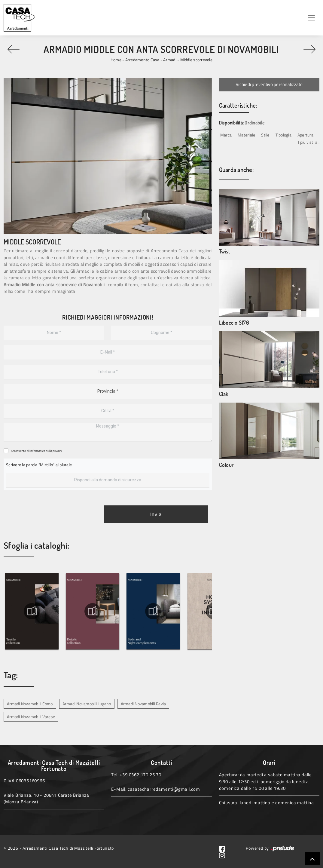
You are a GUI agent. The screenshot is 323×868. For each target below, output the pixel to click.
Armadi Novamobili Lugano (87, 704)
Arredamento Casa (142, 60)
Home (116, 60)
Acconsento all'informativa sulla (36, 451)
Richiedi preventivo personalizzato (269, 84)
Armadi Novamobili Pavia (143, 704)
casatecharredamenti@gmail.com (164, 789)
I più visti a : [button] (309, 142)
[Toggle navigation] (311, 18)
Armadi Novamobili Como (30, 704)
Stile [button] (265, 135)
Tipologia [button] (283, 135)
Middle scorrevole (196, 60)
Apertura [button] (305, 135)
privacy (57, 451)
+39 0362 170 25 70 (140, 775)
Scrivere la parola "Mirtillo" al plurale (39, 465)
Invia (156, 514)
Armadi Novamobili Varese (31, 717)
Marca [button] (226, 135)
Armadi (170, 60)
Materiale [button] (246, 135)
